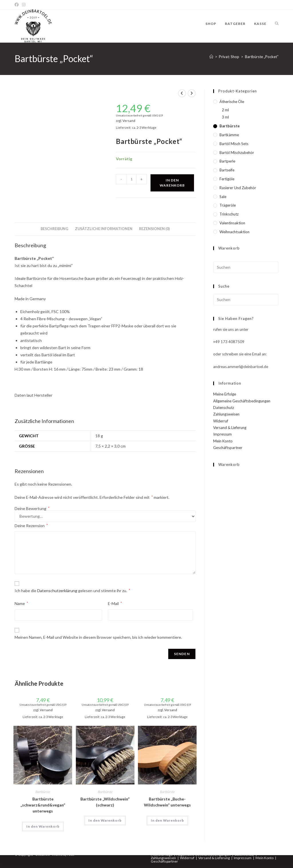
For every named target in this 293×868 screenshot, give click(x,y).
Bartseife (227, 170)
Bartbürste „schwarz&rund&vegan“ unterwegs (43, 805)
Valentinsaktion (232, 223)
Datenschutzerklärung (57, 591)
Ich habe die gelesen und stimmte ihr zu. (72, 591)
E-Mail (115, 603)
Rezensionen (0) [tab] (154, 229)
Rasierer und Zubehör (238, 188)
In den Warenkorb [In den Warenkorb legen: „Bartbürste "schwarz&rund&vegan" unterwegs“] (43, 826)
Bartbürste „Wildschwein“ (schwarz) (105, 802)
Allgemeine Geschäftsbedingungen (242, 401)
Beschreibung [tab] (55, 229)
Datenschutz (224, 408)
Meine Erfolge (225, 394)
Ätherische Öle (232, 102)
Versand (129, 121)
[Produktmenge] (131, 179)
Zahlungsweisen (226, 414)
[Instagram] (24, 5)
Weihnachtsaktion (234, 232)
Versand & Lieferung (230, 428)
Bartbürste (43, 792)
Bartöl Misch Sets (234, 144)
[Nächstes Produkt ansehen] (192, 93)
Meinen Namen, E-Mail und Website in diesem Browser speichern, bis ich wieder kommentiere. (98, 637)
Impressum (222, 434)
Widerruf (221, 421)
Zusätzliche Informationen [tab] (104, 229)
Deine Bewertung (32, 509)
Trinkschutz (229, 214)
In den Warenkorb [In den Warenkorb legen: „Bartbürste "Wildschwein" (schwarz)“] (105, 820)
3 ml (225, 117)
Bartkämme (229, 135)
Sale (223, 197)
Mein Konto (223, 441)
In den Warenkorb (172, 183)
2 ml (225, 110)
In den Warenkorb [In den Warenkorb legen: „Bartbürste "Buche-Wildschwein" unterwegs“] (167, 820)
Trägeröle (228, 205)
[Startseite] (211, 57)
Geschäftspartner (228, 448)
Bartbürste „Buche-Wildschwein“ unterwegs (167, 802)
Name (21, 603)
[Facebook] (17, 5)
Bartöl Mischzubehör (237, 153)
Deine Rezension (31, 526)
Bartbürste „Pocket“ (262, 57)
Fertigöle (227, 179)
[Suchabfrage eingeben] (246, 267)
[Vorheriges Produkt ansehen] (182, 93)
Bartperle (227, 161)
